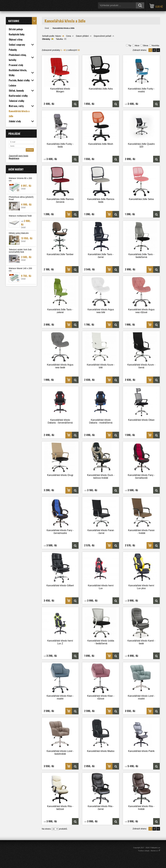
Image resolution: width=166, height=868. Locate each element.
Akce (137, 46)
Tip (130, 46)
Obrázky (46, 39)
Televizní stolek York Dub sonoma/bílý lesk (20, 251)
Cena (69, 36)
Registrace (14, 158)
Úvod (47, 28)
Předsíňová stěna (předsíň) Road (21, 198)
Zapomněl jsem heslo (19, 156)
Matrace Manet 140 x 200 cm (20, 270)
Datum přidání (82, 36)
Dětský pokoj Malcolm (19, 233)
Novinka (155, 46)
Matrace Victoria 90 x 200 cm (20, 179)
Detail (23, 188)
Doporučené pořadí (103, 36)
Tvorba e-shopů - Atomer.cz (149, 851)
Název (58, 36)
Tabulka (59, 39)
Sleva (145, 46)
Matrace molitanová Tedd (20, 216)
